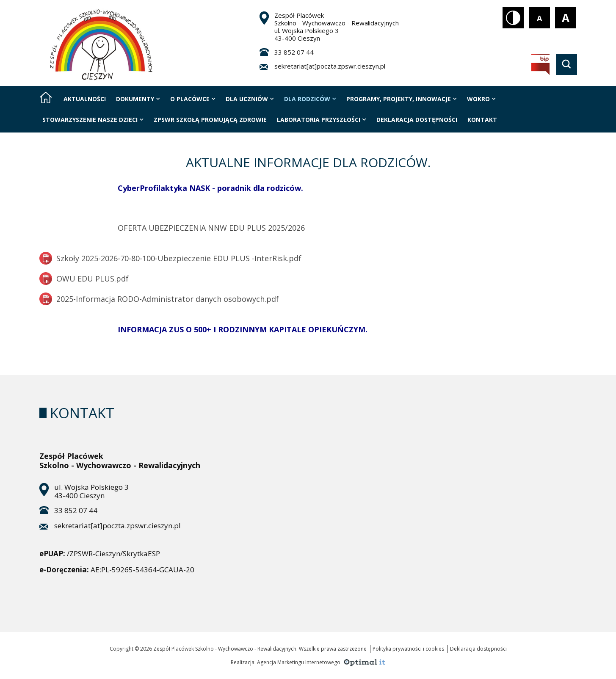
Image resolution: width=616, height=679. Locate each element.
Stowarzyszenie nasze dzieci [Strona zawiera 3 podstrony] (93, 120)
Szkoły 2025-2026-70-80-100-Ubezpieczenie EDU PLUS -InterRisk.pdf (170, 258)
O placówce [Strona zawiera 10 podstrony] (193, 99)
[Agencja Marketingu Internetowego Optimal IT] (363, 662)
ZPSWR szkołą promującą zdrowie (210, 120)
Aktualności (85, 99)
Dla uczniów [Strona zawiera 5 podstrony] (250, 99)
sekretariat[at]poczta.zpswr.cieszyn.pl (330, 66)
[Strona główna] (46, 98)
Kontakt (482, 120)
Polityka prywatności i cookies (408, 649)
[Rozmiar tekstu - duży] (566, 18)
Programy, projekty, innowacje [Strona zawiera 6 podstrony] (402, 99)
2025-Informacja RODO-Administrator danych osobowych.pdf (159, 299)
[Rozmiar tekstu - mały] (539, 18)
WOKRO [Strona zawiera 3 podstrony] (481, 99)
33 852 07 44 (294, 52)
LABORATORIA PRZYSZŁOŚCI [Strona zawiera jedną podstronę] (322, 120)
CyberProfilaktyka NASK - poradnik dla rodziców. (210, 188)
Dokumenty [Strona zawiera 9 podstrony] (138, 99)
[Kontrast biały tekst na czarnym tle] (513, 18)
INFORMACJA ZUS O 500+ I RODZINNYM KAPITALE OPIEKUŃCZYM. (243, 329)
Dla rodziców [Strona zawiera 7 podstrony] (310, 99)
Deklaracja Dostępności (417, 120)
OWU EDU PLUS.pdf (84, 279)
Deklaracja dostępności (478, 649)
